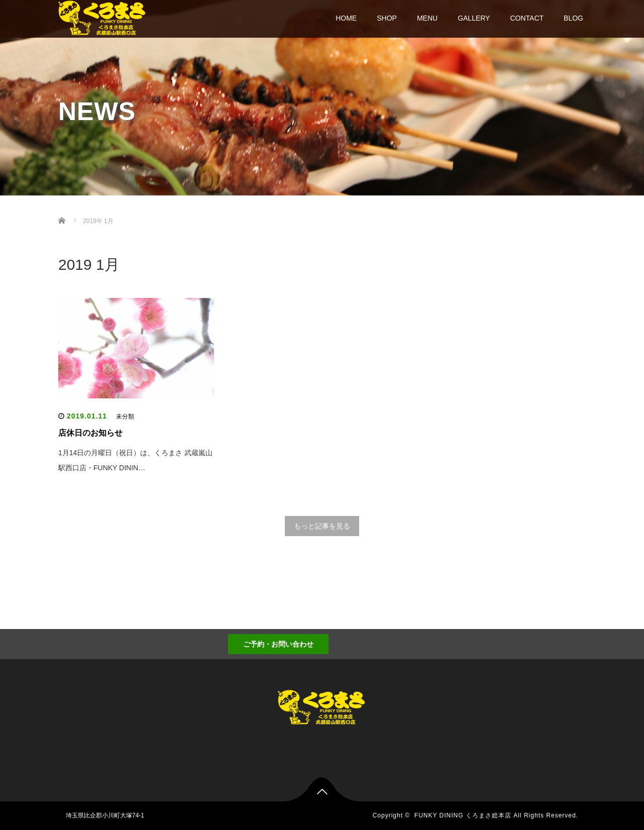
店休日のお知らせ (90, 433)
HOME (346, 18)
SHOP (387, 18)
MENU (427, 18)
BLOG (573, 18)
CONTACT (527, 18)
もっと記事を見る (322, 526)
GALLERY (474, 18)
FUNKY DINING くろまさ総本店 (463, 815)
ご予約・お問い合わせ (278, 644)
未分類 (125, 417)
